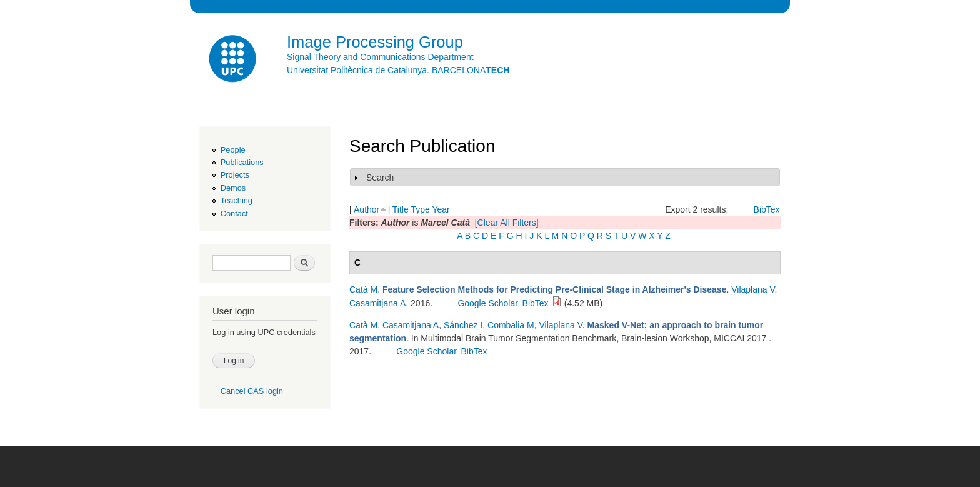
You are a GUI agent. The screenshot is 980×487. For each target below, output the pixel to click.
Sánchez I (463, 325)
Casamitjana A (377, 303)
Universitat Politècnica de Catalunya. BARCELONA (398, 70)
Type (420, 209)
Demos (233, 188)
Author (367, 209)
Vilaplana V (753, 289)
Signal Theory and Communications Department (380, 57)
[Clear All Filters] (507, 223)
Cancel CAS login (252, 391)
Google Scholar (488, 303)
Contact (234, 213)
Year (441, 209)
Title (401, 209)
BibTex (767, 209)
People (233, 150)
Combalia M (511, 325)
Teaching (237, 200)
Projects (235, 175)
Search (380, 178)
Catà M (363, 289)
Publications (242, 162)
